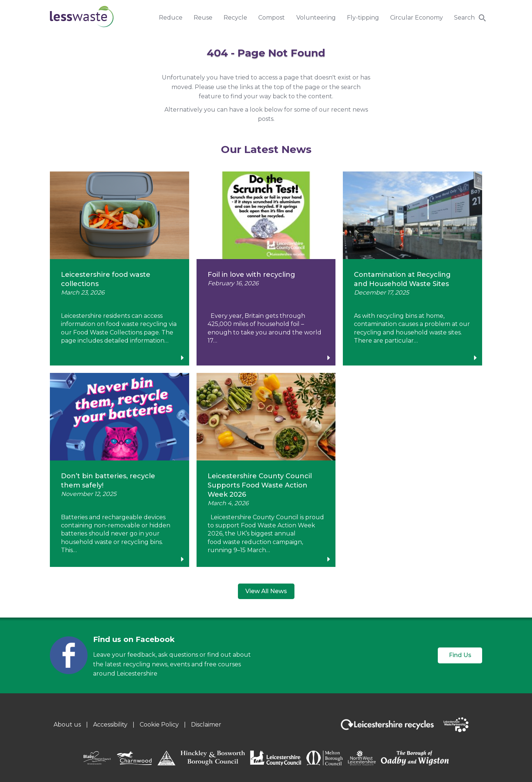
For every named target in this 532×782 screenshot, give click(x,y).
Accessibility (110, 725)
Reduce (171, 18)
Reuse (203, 18)
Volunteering (316, 18)
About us (67, 725)
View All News (266, 591)
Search (464, 18)
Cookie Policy (159, 725)
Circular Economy (417, 18)
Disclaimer (206, 725)
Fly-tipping (363, 18)
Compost (272, 18)
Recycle (235, 18)
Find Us (460, 655)
